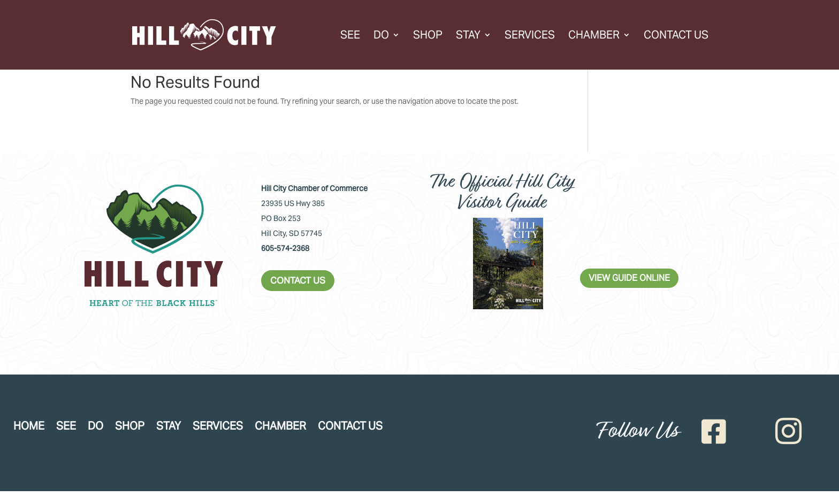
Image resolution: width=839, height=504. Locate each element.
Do (381, 36)
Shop (428, 36)
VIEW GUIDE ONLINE (629, 278)
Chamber (594, 36)
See (350, 36)
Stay (468, 36)
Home (29, 427)
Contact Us (676, 36)
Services (530, 36)
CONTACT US (298, 280)
